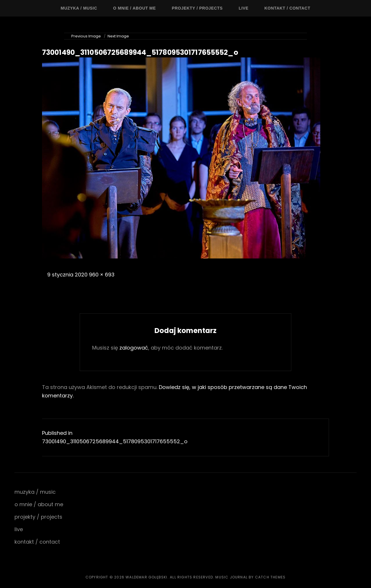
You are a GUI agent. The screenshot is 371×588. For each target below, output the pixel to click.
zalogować (134, 348)
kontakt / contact (287, 8)
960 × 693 (102, 275)
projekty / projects (197, 8)
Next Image (118, 36)
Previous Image (86, 36)
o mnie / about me (134, 8)
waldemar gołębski (146, 577)
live (243, 8)
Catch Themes (270, 577)
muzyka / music (79, 8)
